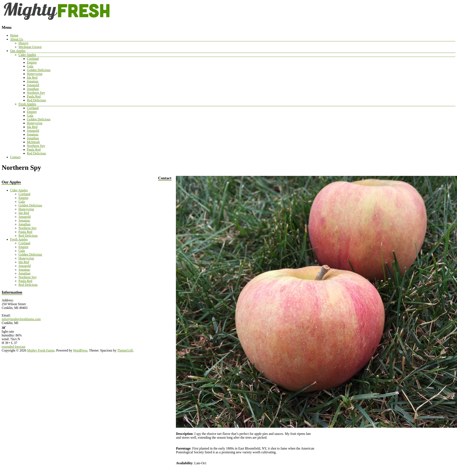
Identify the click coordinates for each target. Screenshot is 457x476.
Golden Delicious (39, 70)
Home (14, 35)
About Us (17, 39)
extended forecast (13, 347)
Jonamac (33, 81)
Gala (30, 66)
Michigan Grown (30, 47)
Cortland (33, 59)
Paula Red (34, 96)
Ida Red (32, 78)
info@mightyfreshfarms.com (21, 319)
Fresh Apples (27, 104)
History (24, 43)
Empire (32, 62)
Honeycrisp (35, 74)
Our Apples (18, 51)
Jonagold (33, 85)
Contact (15, 157)
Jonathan (33, 89)
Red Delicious (36, 100)
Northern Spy (36, 93)
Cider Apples (27, 55)
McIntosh (33, 142)
